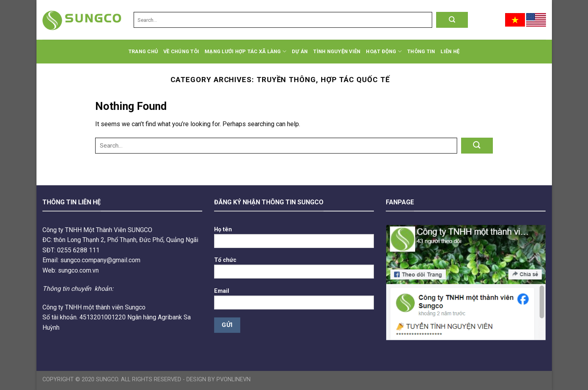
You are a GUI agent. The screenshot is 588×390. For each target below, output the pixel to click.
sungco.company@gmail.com (100, 260)
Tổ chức (294, 270)
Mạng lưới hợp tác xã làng (245, 51)
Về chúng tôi (181, 51)
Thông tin (421, 51)
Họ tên (294, 240)
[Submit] (452, 20)
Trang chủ (143, 51)
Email (294, 301)
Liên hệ (450, 51)
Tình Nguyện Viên (337, 51)
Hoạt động (384, 51)
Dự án (300, 51)
